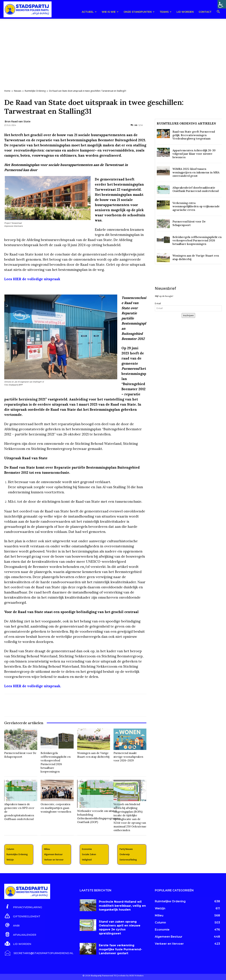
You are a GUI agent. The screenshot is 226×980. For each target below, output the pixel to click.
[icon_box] (23, 907)
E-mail (158, 303)
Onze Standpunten (139, 12)
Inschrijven (188, 315)
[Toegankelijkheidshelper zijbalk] (222, 4)
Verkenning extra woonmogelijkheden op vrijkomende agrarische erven (196, 206)
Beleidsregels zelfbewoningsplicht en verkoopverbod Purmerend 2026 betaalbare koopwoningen (56, 762)
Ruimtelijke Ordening (35, 91)
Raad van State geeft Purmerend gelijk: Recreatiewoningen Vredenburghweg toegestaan (194, 135)
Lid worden (185, 12)
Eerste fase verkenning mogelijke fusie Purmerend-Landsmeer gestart (121, 949)
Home (7, 91)
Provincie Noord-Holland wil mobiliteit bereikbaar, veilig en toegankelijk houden (122, 906)
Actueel (89, 12)
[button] (218, 12)
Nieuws (18, 91)
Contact (205, 12)
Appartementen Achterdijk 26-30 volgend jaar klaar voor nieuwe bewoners (194, 154)
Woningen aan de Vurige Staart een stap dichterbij (93, 755)
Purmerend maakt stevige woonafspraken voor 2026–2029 (128, 757)
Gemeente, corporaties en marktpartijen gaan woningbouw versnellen (56, 808)
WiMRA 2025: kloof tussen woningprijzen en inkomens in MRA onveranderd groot (196, 172)
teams (166, 12)
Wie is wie (110, 12)
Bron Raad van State (18, 121)
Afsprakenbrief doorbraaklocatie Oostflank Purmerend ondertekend (196, 189)
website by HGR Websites (131, 975)
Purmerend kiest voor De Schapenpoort (20, 755)
